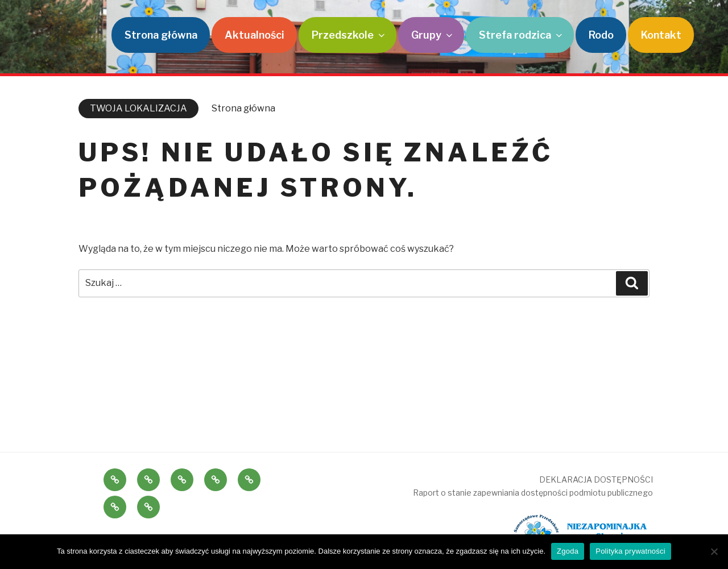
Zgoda (568, 551)
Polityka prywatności (630, 551)
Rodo (601, 35)
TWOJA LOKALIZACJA (138, 108)
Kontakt (661, 35)
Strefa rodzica (522, 35)
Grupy (433, 35)
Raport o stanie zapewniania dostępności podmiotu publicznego (533, 493)
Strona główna (161, 35)
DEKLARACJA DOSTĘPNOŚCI (596, 479)
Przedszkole (349, 35)
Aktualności (255, 35)
